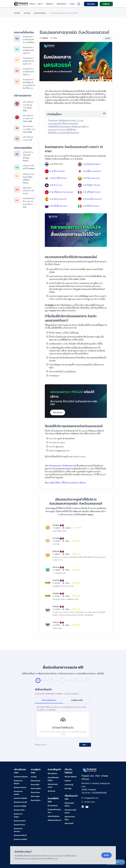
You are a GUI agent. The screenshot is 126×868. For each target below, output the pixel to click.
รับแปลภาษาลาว (20, 825)
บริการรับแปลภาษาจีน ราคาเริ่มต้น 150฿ (28, 118)
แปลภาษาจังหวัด (40, 13)
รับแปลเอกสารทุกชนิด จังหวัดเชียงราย (28, 72)
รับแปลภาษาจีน (19, 810)
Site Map (68, 788)
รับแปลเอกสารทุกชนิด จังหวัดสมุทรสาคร (28, 61)
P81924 (56, 567)
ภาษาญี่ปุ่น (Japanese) (92, 171)
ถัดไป (85, 745)
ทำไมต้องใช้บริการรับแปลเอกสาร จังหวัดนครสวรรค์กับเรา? (68, 127)
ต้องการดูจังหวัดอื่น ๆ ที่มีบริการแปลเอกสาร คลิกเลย (65, 483)
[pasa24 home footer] (89, 770)
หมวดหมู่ (27, 13)
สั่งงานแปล (91, 4)
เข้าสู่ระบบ (106, 4)
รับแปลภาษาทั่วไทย (20, 839)
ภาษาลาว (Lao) (56, 185)
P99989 (56, 606)
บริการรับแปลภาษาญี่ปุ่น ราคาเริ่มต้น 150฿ (29, 129)
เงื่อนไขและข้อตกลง (54, 820)
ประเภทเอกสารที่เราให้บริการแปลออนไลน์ (63, 124)
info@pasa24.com (91, 798)
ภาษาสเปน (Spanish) (58, 199)
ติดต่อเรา (68, 781)
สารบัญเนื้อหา (54, 114)
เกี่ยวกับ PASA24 (71, 777)
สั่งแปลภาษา (58, 412)
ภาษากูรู (34, 777)
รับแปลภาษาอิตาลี (20, 835)
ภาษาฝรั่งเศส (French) (92, 192)
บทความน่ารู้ (69, 785)
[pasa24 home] (21, 4)
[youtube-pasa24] (87, 807)
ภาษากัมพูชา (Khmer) (91, 185)
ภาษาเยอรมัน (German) (92, 199)
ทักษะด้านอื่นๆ (36, 800)
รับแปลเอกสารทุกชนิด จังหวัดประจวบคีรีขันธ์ (29, 39)
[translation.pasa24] (83, 807)
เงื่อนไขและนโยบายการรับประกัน (28, 191)
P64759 (56, 580)
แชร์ (107, 38)
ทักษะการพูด (35, 796)
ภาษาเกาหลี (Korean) (58, 178)
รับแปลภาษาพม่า (20, 821)
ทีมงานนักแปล (53, 806)
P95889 (56, 593)
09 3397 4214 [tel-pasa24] (90, 802)
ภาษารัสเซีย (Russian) (58, 206)
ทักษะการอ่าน (35, 792)
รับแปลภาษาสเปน (20, 787)
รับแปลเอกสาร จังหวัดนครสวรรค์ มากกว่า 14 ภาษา (66, 120)
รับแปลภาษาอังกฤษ (21, 777)
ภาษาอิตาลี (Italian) (91, 206)
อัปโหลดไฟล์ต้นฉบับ (49, 700)
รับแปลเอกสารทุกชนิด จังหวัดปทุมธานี (28, 50)
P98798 (56, 551)
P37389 (56, 538)
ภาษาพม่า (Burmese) (91, 178)
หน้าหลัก (17, 13)
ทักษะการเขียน (36, 788)
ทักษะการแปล (35, 781)
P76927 (56, 622)
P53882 (56, 525)
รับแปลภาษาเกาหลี (20, 802)
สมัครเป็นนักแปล (54, 816)
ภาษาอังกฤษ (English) (92, 164)
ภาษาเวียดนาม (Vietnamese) (61, 192)
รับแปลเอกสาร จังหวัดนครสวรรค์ (63, 466)
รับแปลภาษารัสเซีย (20, 798)
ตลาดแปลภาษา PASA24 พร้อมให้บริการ (62, 130)
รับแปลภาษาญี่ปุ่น (20, 806)
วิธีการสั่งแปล (52, 773)
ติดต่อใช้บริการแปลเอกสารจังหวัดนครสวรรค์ (63, 133)
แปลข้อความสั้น (77, 700)
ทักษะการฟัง (35, 785)
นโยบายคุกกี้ (69, 823)
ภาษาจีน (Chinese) (57, 171)
